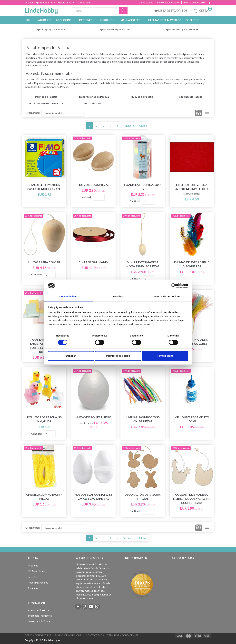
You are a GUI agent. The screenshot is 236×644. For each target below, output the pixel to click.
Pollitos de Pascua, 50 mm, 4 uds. (44, 419)
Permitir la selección (118, 356)
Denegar (71, 356)
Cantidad (86, 197)
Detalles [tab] (118, 297)
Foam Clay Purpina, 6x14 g (143, 187)
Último (143, 125)
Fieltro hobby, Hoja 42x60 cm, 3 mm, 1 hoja (192, 187)
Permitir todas (165, 356)
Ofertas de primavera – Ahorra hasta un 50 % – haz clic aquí (58, 2)
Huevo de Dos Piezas (93, 185)
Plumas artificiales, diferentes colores (192, 342)
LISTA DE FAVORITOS (171, 11)
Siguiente (129, 125)
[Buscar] (123, 11)
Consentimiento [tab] (69, 297)
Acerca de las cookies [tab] (167, 297)
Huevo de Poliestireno (93, 417)
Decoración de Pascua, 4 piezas (143, 497)
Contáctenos (146, 2)
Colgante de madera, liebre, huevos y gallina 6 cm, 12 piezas (192, 499)
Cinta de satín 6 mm (93, 262)
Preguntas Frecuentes (40, 616)
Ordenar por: (33, 113)
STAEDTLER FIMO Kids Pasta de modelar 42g (44, 187)
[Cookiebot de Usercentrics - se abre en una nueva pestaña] (174, 286)
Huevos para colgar (44, 262)
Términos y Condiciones (123, 635)
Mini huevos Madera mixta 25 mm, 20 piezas (143, 264)
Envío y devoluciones (168, 2)
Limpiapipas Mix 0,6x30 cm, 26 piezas (143, 419)
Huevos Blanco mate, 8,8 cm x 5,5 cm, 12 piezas (93, 497)
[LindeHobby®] (41, 10)
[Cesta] (203, 10)
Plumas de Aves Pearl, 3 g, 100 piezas (192, 264)
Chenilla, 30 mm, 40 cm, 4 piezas (44, 497)
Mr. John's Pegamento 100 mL (192, 419)
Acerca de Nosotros (195, 2)
